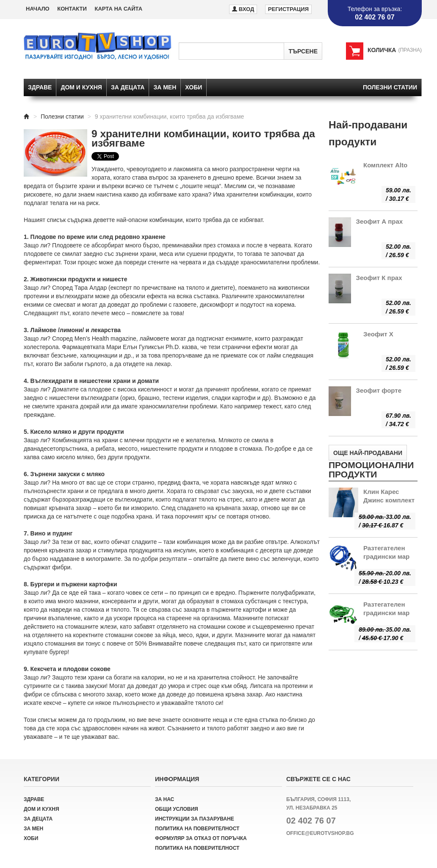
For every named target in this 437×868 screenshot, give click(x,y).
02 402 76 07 (311, 821)
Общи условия (177, 809)
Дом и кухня (81, 87)
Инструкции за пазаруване (195, 819)
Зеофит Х (378, 334)
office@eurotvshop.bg (320, 833)
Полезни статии (390, 87)
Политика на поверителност (197, 829)
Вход (243, 9)
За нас (165, 799)
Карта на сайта (118, 9)
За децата (128, 87)
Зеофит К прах (379, 278)
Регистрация (288, 9)
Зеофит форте (379, 390)
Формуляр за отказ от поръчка (201, 838)
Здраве (40, 87)
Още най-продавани (368, 453)
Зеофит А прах (380, 221)
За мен (165, 87)
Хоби (194, 87)
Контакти (72, 9)
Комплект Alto (385, 165)
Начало (38, 9)
